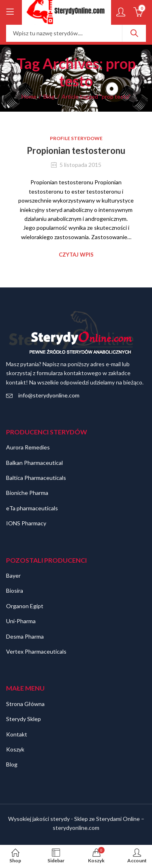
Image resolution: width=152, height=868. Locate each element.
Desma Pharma (25, 636)
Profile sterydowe (76, 138)
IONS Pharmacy (26, 523)
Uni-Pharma (21, 621)
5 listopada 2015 (80, 165)
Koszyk (15, 749)
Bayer (13, 575)
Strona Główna (25, 704)
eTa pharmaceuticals (32, 508)
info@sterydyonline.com (49, 395)
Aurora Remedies (28, 447)
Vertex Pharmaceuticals (36, 651)
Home (29, 96)
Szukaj (134, 33)
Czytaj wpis (76, 255)
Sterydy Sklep (24, 719)
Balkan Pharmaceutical (34, 463)
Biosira (15, 591)
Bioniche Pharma (27, 493)
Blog (49, 96)
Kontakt (17, 734)
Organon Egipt (25, 606)
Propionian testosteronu (76, 150)
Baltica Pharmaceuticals (36, 478)
